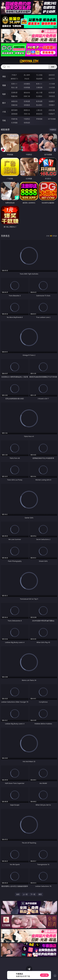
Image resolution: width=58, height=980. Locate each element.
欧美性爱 (52, 92)
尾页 (40, 894)
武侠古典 (52, 110)
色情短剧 (27, 123)
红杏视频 (14, 123)
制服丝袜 (14, 96)
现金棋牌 (39, 79)
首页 (18, 894)
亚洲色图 (27, 101)
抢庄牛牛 (52, 79)
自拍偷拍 (27, 84)
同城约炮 (14, 119)
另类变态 (52, 96)
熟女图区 (39, 105)
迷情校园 (14, 114)
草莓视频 (39, 119)
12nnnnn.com (29, 61)
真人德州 (27, 75)
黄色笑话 (39, 114)
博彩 (4, 76)
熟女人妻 (14, 87)
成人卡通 (39, 92)
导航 (4, 120)
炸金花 (27, 79)
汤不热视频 (52, 119)
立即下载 (44, 975)
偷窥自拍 (14, 101)
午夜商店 (27, 119)
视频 (4, 85)
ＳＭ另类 (52, 87)
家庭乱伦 (27, 110)
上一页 (25, 894)
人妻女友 (39, 110)
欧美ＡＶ (39, 84)
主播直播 (39, 87)
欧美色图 (39, 101)
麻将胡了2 (14, 79)
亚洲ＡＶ (14, 84)
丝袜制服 (27, 87)
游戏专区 (52, 75)
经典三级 (27, 96)
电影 (4, 94)
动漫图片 (52, 101)
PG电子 (14, 75)
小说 (4, 112)
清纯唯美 (27, 105)
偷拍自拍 (27, 92)
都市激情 (14, 110)
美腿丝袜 (14, 105)
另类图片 (52, 105)
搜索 (53, 67)
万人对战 (39, 75)
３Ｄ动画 (52, 84)
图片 (4, 103)
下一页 (33, 894)
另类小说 (27, 114)
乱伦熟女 (39, 96)
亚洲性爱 (14, 92)
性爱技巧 (52, 114)
